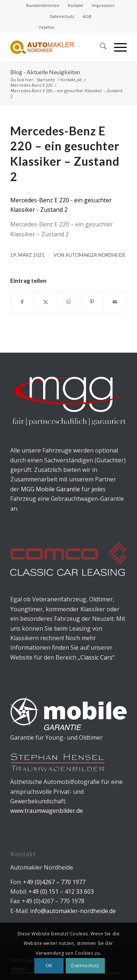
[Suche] (100, 47)
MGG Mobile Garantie (50, 489)
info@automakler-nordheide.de (73, 911)
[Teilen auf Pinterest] (92, 302)
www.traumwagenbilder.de (47, 811)
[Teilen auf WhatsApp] (69, 302)
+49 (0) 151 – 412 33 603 (60, 891)
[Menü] (117, 47)
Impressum (103, 5)
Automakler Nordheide (96, 255)
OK (49, 966)
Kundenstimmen (43, 5)
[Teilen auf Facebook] (22, 302)
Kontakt (75, 5)
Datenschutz (62, 16)
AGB (87, 16)
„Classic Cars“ (96, 657)
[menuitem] (43, 5)
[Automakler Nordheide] (57, 47)
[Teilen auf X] (45, 302)
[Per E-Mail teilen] (115, 302)
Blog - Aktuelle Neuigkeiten (45, 72)
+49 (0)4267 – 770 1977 (77, 27)
